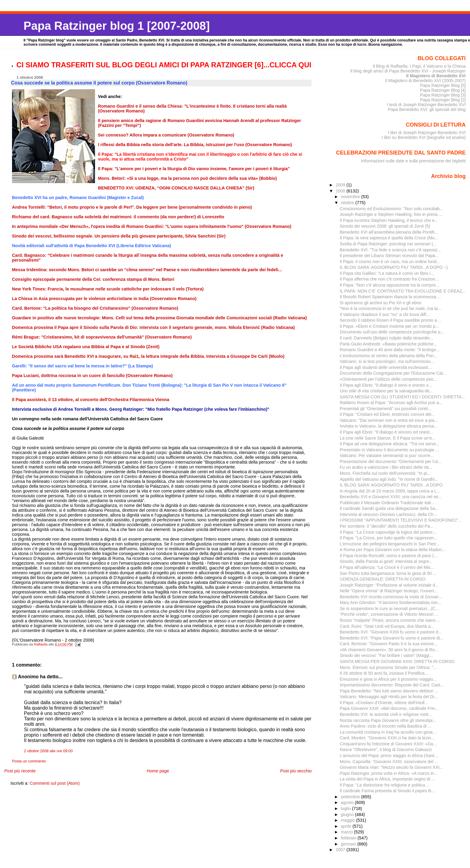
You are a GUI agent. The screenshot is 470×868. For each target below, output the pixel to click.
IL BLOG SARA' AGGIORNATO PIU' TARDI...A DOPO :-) (394, 267)
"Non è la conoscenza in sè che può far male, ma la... (391, 308)
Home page (158, 771)
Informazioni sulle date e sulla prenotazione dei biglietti (413, 161)
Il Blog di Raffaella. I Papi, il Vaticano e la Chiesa (419, 66)
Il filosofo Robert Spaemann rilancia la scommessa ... (390, 297)
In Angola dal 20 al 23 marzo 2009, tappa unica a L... (390, 491)
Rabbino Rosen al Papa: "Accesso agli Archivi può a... (391, 403)
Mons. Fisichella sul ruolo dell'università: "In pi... (385, 473)
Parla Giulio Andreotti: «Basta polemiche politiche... (389, 344)
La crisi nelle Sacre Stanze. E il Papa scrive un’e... (388, 438)
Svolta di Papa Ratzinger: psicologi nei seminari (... (388, 244)
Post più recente (20, 771)
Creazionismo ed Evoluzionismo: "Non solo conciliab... (392, 209)
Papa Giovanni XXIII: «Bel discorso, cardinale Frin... (389, 708)
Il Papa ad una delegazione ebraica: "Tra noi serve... (390, 444)
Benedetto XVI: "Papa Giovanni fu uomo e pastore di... (392, 638)
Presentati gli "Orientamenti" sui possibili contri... (386, 409)
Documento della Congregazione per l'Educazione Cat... (393, 373)
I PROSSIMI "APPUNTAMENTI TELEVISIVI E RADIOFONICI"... (401, 520)
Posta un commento (29, 761)
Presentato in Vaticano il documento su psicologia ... (389, 450)
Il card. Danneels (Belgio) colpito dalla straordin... (387, 338)
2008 (341, 191)
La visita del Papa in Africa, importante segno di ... (387, 779)
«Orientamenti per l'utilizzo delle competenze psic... (389, 379)
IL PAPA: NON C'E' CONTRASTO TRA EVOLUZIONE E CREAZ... (403, 291)
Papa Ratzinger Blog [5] (443, 85)
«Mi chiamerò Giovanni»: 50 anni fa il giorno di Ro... (389, 650)
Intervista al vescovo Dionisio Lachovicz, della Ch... (389, 514)
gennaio (349, 844)
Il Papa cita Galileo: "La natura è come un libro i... (387, 273)
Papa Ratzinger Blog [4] (443, 90)
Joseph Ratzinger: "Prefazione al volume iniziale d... (389, 585)
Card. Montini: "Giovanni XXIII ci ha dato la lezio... (387, 738)
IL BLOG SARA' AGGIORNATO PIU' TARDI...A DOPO (391, 485)
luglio (346, 808)
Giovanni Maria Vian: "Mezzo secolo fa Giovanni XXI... (392, 767)
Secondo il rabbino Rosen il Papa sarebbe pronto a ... (391, 320)
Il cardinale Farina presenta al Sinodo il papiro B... (387, 791)
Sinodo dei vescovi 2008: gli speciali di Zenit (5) (385, 226)
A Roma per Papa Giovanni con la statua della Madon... (393, 550)
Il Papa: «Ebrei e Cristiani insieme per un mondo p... (389, 326)
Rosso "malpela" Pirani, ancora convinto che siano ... (390, 620)
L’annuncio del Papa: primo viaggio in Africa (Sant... (389, 756)
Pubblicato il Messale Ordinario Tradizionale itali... (387, 503)
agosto (348, 802)
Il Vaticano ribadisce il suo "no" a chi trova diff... (385, 314)
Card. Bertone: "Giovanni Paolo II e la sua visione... (389, 644)
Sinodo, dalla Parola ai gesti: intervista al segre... (386, 561)
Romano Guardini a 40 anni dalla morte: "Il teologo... (390, 350)
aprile (347, 826)
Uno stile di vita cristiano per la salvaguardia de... (386, 391)
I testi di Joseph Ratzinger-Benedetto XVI (426, 105)
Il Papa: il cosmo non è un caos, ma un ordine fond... (390, 262)
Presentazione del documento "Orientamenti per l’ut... (391, 462)
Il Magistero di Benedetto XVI (436, 76)
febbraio (349, 838)
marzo (347, 832)
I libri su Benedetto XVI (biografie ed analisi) (424, 137)
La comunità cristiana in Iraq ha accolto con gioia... (388, 732)
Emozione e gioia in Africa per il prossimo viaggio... (388, 679)
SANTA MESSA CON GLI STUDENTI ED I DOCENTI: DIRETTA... (402, 397)
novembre (351, 197)
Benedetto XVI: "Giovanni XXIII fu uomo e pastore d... (391, 632)
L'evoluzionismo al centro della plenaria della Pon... (389, 356)
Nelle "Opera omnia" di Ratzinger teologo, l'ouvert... (389, 591)
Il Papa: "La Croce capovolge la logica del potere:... (389, 532)
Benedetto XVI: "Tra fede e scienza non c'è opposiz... (390, 250)
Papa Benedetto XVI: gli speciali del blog (427, 109)
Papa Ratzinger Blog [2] (443, 100)
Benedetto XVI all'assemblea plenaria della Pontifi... (389, 232)
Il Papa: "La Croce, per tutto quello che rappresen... (389, 538)
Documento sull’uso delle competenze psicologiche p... (392, 332)
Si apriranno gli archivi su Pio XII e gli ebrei (381, 303)
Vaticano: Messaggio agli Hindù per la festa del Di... (389, 697)
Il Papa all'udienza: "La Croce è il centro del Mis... (387, 567)
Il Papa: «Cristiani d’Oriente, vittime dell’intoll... (384, 703)
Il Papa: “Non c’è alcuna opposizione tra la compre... (390, 285)
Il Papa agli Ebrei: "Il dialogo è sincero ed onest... (387, 432)
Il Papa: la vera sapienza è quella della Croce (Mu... (389, 238)
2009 (341, 185)
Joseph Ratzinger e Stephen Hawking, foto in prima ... (391, 214)
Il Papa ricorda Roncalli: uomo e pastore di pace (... (389, 556)
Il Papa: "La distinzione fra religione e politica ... (385, 785)
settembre (351, 797)
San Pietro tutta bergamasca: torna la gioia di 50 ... (388, 573)
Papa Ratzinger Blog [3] (443, 95)
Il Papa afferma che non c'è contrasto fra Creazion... (389, 279)
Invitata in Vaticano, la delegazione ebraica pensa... (389, 426)
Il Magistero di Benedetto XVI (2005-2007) (425, 81)
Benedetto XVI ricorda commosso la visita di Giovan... (391, 597)
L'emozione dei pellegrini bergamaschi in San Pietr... (390, 544)
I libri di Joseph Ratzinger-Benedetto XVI (427, 133)
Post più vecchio (296, 771)
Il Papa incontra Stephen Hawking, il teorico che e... (389, 220)
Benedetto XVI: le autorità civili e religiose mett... (386, 714)
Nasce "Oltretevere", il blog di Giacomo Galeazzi (386, 750)
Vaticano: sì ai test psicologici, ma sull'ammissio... (387, 361)
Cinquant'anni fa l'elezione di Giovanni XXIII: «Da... (388, 744)
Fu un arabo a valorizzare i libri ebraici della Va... (386, 467)
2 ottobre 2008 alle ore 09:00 (48, 751)
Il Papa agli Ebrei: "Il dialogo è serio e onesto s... (386, 385)
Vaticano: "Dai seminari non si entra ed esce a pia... (389, 420)
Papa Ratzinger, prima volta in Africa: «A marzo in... (389, 773)
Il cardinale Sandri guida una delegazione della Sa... (389, 508)
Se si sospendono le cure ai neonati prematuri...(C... (389, 609)
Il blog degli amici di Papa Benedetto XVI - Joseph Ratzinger (408, 71)
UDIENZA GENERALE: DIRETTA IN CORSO (383, 579)
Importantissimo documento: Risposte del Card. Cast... (392, 685)
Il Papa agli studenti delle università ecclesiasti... (386, 367)
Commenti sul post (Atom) (55, 783)
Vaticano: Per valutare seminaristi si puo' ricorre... (387, 455)
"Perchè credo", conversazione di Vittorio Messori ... (389, 614)
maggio (348, 820)
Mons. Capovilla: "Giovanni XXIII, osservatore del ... (389, 762)
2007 (341, 850)
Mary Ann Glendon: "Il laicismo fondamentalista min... (391, 603)
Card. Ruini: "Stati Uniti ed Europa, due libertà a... (387, 626)
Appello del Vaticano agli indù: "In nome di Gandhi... (389, 479)
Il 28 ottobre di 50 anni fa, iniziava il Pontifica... (384, 673)
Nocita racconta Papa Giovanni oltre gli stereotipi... (388, 720)
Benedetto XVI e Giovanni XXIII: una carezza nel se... (391, 497)
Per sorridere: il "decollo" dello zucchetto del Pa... (387, 526)
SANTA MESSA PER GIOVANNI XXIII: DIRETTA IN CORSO (397, 661)
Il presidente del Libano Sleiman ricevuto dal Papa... (389, 256)
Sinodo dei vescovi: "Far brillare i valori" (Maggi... (386, 655)
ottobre (348, 203)
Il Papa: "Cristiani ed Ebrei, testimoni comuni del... (387, 414)
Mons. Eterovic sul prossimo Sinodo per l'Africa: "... (388, 667)
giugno (348, 814)
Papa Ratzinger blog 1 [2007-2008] (117, 26)
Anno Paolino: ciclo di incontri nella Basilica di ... (386, 726)
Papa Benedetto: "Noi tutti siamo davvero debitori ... (389, 691)
